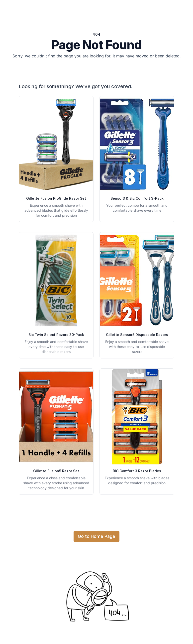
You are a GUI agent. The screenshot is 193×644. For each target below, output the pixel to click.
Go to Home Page (96, 536)
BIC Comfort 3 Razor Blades (137, 471)
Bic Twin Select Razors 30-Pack (56, 335)
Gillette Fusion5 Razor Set (56, 471)
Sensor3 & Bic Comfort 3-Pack (137, 198)
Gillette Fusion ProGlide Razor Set (56, 198)
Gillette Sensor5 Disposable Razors (137, 335)
